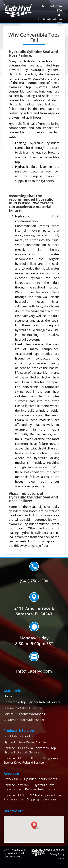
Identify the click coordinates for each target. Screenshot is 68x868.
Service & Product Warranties (24, 714)
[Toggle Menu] (60, 24)
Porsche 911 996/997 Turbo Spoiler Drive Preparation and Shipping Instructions (33, 797)
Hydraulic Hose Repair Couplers (26, 742)
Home (8, 696)
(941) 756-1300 (34, 581)
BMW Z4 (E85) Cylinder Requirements (30, 779)
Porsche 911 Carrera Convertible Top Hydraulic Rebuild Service (30, 750)
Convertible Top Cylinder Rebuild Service (32, 702)
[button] (35, 825)
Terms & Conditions (54, 850)
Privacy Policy (57, 854)
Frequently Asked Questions (24, 708)
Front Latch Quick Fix (18, 736)
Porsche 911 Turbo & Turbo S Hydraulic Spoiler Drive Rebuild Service (31, 760)
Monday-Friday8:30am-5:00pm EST (34, 641)
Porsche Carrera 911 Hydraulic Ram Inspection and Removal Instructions (29, 787)
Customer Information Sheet (24, 720)
